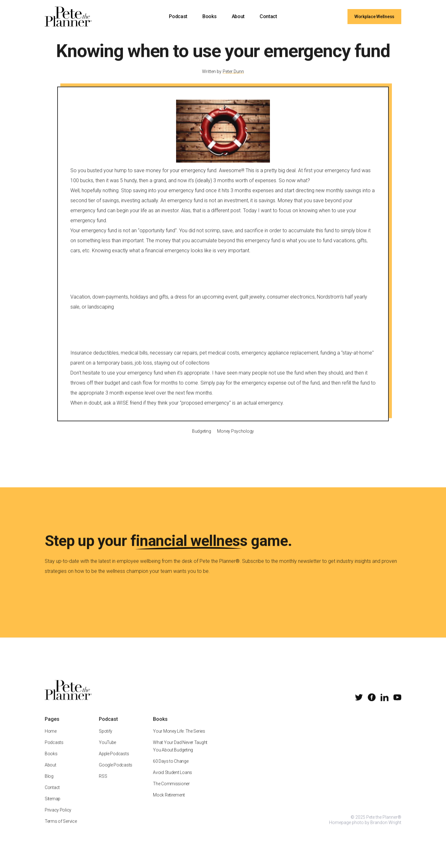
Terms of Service (61, 829)
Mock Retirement (169, 802)
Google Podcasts (116, 772)
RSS (103, 784)
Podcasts (54, 750)
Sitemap (53, 806)
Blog (49, 784)
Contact (268, 16)
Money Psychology (236, 438)
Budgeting (201, 438)
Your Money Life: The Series (179, 739)
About (238, 16)
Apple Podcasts (114, 761)
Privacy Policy (58, 817)
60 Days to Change (171, 769)
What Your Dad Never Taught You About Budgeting (180, 754)
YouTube (107, 750)
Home (51, 739)
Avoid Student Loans (172, 780)
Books (209, 16)
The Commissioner (171, 791)
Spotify (106, 739)
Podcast (178, 16)
